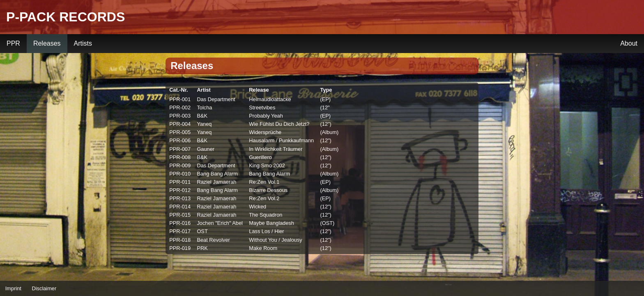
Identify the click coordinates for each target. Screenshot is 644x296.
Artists (83, 43)
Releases (47, 43)
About (629, 43)
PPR (13, 43)
